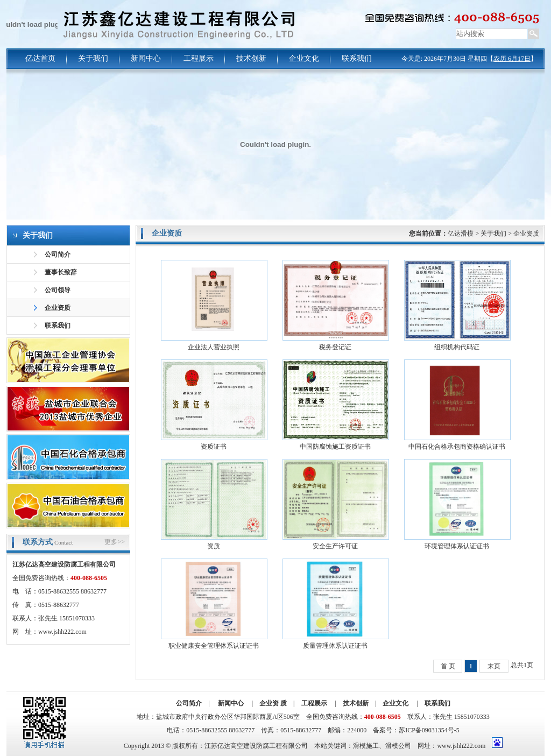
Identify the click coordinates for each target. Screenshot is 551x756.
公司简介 (58, 255)
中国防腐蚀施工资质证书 (335, 447)
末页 (494, 666)
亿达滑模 (461, 234)
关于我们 (93, 58)
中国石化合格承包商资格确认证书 (457, 447)
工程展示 (199, 58)
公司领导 (58, 290)
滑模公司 (398, 746)
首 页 (448, 666)
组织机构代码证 (457, 347)
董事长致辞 (61, 272)
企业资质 (58, 308)
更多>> (115, 542)
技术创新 (251, 58)
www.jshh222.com (62, 632)
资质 (214, 546)
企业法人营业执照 (214, 347)
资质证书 (214, 447)
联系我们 (357, 58)
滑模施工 (366, 746)
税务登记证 (335, 347)
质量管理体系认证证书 (335, 646)
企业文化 (304, 58)
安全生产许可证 (335, 546)
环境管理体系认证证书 (457, 546)
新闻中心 (146, 58)
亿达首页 (40, 58)
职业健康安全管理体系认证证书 (214, 646)
